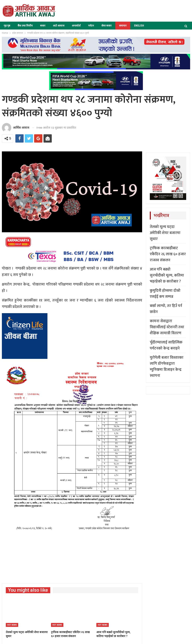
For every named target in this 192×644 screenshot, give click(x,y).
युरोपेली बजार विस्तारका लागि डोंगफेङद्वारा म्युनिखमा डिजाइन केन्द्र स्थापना (167, 367)
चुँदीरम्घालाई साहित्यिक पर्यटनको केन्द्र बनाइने (166, 345)
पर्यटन (91, 26)
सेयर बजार (106, 26)
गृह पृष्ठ (7, 26)
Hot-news (12, 625)
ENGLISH (139, 26)
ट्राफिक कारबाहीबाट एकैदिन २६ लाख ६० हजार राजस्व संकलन (168, 254)
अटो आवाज (59, 26)
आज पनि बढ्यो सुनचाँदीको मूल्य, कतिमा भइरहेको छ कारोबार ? (167, 275)
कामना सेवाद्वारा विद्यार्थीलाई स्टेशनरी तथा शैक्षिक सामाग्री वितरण (167, 327)
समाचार (123, 26)
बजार (43, 26)
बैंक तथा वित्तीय (25, 26)
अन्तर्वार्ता (76, 26)
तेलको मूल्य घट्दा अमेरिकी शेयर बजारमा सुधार (165, 233)
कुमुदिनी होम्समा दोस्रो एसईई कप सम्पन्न (165, 294)
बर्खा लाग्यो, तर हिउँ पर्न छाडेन (166, 309)
